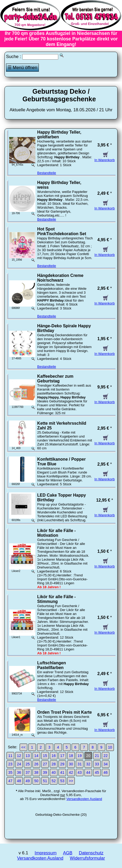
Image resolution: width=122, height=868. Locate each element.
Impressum (46, 853)
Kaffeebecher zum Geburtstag (55, 379)
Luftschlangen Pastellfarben (52, 665)
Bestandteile (47, 173)
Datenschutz (91, 853)
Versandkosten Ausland (84, 799)
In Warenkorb (105, 158)
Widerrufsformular (87, 858)
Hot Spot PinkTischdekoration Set (62, 231)
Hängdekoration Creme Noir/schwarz (60, 278)
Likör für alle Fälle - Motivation (57, 533)
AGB (68, 853)
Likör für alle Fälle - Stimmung (57, 599)
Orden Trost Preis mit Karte (65, 712)
